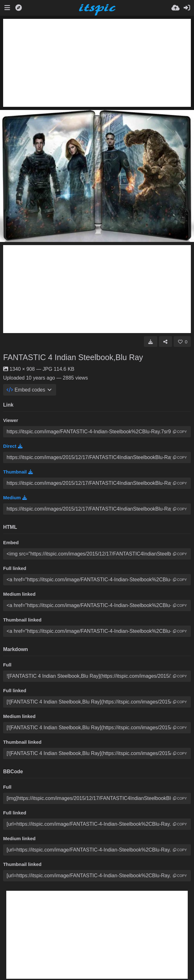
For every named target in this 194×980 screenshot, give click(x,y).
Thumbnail (18, 472)
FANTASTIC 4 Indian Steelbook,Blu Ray (73, 357)
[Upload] (176, 8)
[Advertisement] (97, 63)
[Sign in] (187, 8)
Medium (15, 498)
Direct (13, 446)
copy (180, 432)
